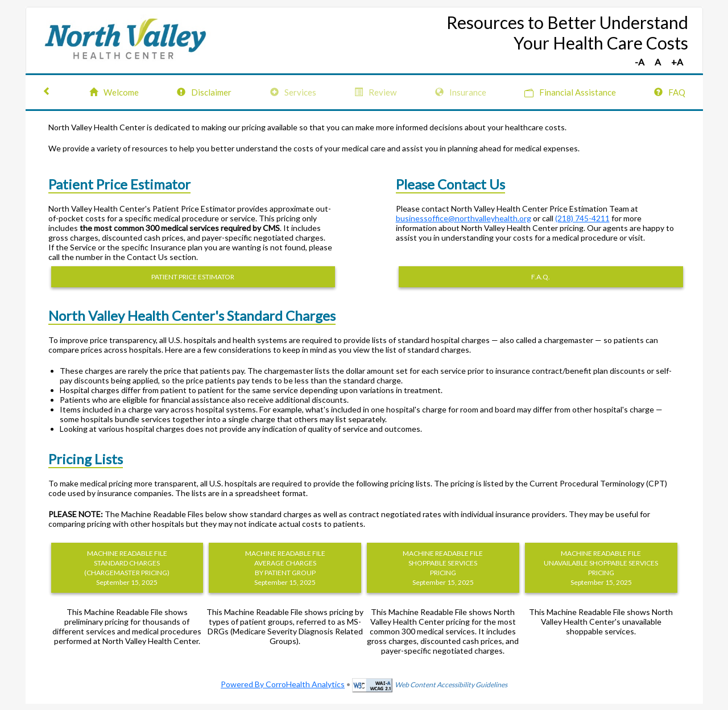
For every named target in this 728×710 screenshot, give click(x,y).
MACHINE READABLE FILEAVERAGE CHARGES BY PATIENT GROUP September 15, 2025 (285, 568)
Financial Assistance (570, 92)
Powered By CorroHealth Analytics (283, 684)
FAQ (670, 92)
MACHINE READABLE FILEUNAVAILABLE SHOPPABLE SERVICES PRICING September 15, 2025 (601, 568)
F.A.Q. (541, 277)
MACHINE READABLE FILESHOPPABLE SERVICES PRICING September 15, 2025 (443, 568)
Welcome (114, 92)
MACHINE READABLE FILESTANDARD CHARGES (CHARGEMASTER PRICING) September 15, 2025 (127, 568)
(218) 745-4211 (582, 218)
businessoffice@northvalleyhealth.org (464, 218)
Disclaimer (204, 92)
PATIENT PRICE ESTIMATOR (193, 277)
